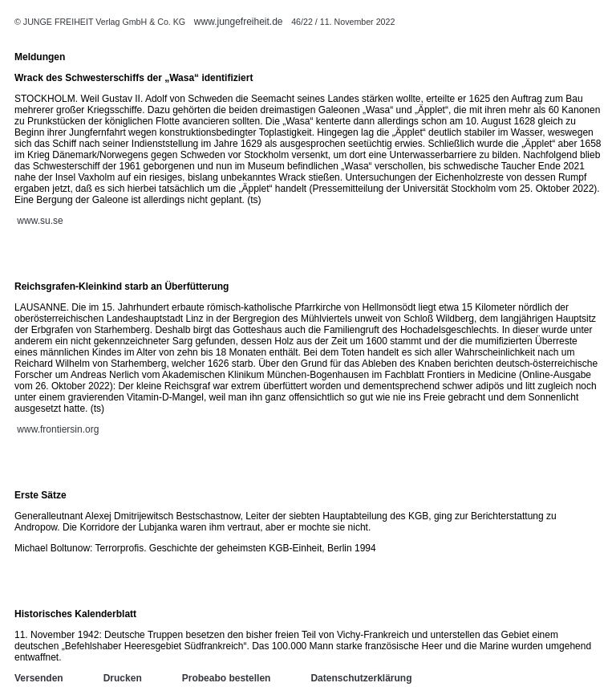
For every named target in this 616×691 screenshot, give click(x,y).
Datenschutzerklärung (361, 678)
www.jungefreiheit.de (239, 22)
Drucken (123, 678)
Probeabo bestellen (227, 678)
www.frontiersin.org (58, 429)
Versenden (39, 678)
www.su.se (40, 221)
